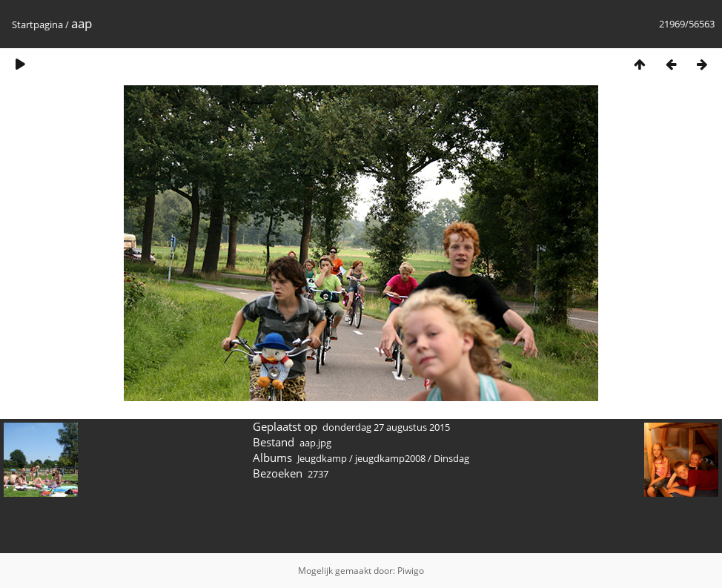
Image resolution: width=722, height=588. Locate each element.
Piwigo (411, 571)
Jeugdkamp (322, 458)
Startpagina (37, 24)
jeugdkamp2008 (390, 458)
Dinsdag (451, 458)
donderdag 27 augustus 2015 (386, 427)
